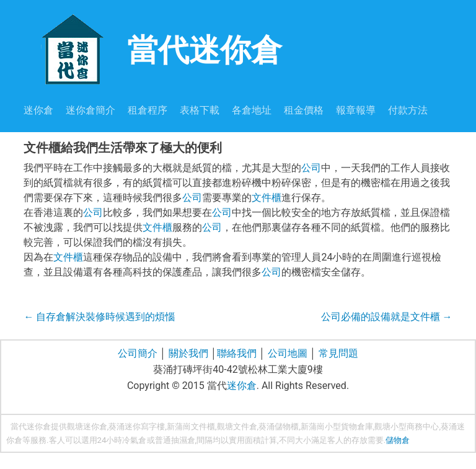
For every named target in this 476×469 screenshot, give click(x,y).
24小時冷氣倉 (122, 440)
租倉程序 (148, 110)
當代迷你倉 (153, 49)
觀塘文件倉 (237, 427)
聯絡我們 (237, 353)
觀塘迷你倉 (87, 427)
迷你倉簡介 (90, 110)
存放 (359, 440)
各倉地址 (252, 110)
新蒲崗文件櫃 (191, 427)
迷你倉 (38, 110)
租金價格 (304, 110)
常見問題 (338, 353)
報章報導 (356, 110)
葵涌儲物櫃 (279, 427)
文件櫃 (267, 198)
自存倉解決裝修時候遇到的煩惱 (99, 317)
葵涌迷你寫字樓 (137, 427)
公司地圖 (288, 353)
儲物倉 (398, 440)
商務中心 (423, 427)
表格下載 (200, 110)
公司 (311, 168)
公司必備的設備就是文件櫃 (387, 317)
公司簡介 (138, 353)
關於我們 (188, 353)
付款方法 (408, 110)
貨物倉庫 (357, 427)
